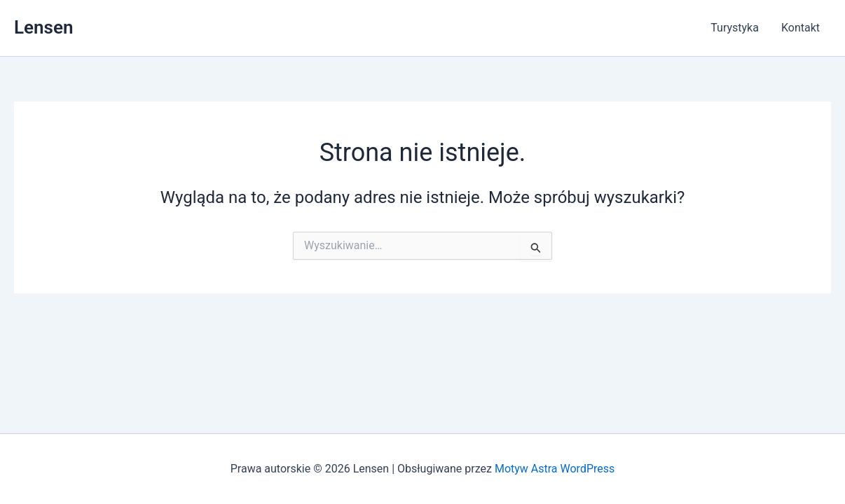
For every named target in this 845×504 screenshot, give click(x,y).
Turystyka (735, 28)
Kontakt (801, 28)
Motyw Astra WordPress (555, 469)
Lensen (43, 27)
